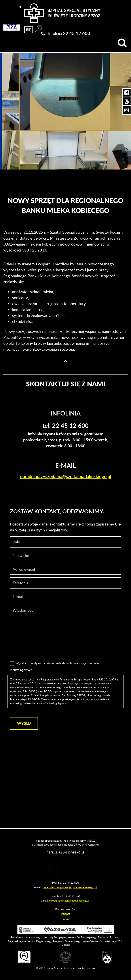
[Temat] (65, 597)
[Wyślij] (24, 723)
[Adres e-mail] (65, 569)
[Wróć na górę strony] (66, 361)
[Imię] (65, 542)
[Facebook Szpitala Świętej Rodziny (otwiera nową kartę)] (127, 93)
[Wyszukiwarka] (122, 43)
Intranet (65, 914)
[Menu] (7, 43)
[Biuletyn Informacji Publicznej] (29, 29)
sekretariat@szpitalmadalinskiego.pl (70, 901)
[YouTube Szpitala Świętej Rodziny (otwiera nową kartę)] (127, 101)
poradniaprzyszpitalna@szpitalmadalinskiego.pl (66, 476)
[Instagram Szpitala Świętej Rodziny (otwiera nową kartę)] (127, 110)
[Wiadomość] (65, 583)
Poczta (65, 919)
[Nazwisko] (65, 556)
